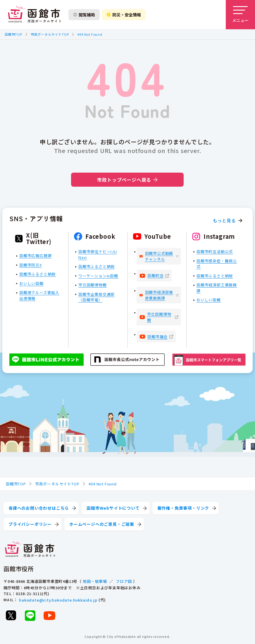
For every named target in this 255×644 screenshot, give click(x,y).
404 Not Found (90, 34)
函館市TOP (13, 34)
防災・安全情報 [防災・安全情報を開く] (124, 15)
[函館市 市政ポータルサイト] (35, 15)
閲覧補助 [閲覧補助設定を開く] (84, 15)
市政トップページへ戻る (127, 180)
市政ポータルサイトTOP (50, 34)
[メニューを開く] (240, 15)
